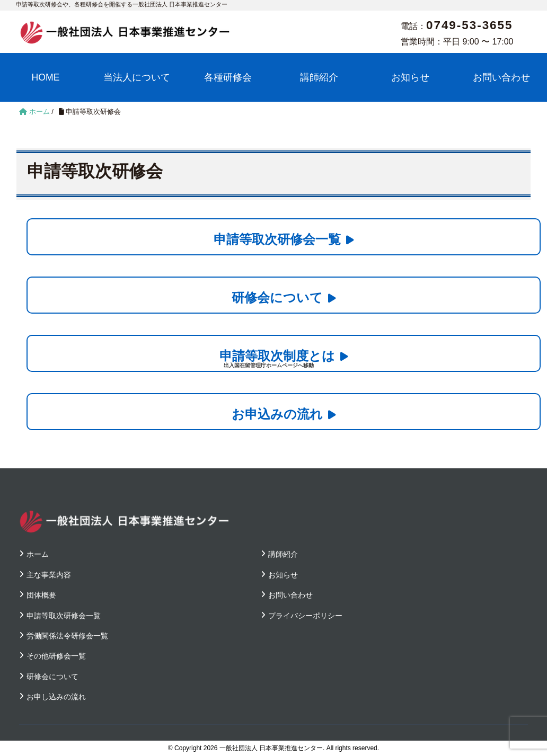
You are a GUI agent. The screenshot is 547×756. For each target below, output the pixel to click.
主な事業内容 (49, 575)
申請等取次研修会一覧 (277, 239)
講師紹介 (319, 77)
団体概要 (41, 595)
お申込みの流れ (277, 414)
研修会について (277, 297)
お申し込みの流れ (56, 697)
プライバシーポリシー (305, 616)
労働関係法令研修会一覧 (67, 636)
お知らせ (410, 77)
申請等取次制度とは (277, 356)
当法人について (137, 77)
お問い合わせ (501, 77)
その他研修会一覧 (56, 656)
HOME (46, 77)
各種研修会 (228, 77)
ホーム (38, 554)
